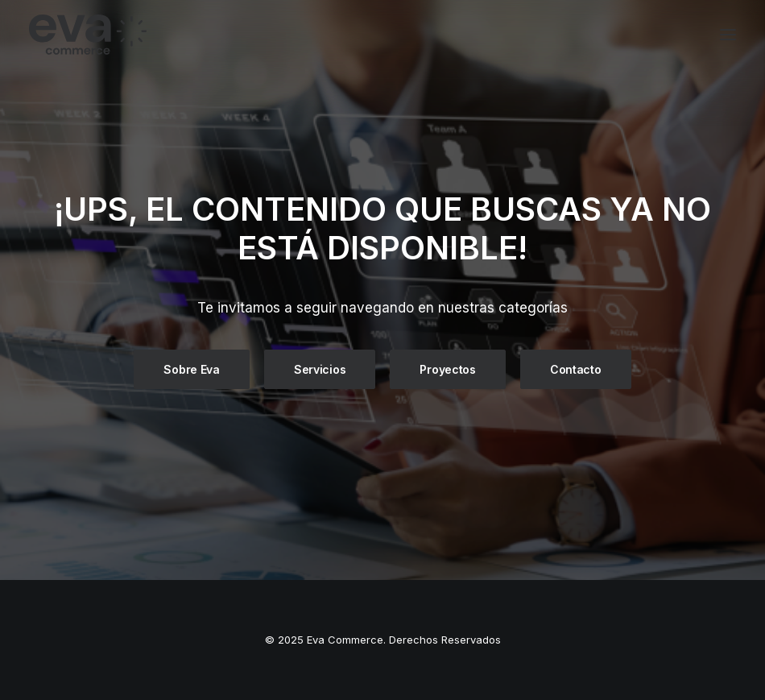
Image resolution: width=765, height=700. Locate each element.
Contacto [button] (576, 369)
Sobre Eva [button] (191, 369)
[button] (728, 35)
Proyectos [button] (447, 369)
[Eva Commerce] (205, 35)
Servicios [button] (320, 369)
